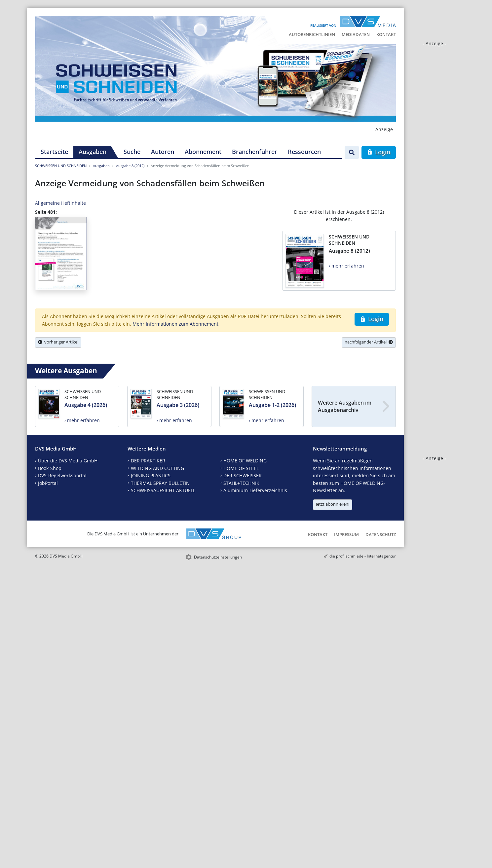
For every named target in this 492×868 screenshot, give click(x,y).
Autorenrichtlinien (312, 34)
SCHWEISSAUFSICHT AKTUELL (163, 490)
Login (378, 152)
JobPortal (48, 483)
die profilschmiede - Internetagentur (363, 556)
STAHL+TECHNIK (241, 483)
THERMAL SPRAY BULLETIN (160, 483)
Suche (132, 152)
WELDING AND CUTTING (157, 468)
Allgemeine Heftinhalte (60, 203)
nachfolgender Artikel (369, 342)
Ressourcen (304, 152)
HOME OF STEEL (241, 468)
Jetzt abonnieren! (333, 504)
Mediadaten (356, 34)
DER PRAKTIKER (148, 461)
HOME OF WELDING (245, 461)
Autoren (163, 152)
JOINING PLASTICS (151, 475)
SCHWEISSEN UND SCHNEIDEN (61, 166)
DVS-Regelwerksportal (62, 475)
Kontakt (386, 34)
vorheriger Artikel (58, 342)
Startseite (54, 152)
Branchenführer (255, 152)
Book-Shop (50, 468)
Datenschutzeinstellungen (218, 557)
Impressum (346, 534)
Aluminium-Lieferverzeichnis (255, 490)
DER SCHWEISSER (243, 475)
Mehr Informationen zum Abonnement (175, 324)
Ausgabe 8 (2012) (130, 166)
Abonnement (203, 152)
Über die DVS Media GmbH (68, 461)
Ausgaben (93, 152)
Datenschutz (381, 534)
